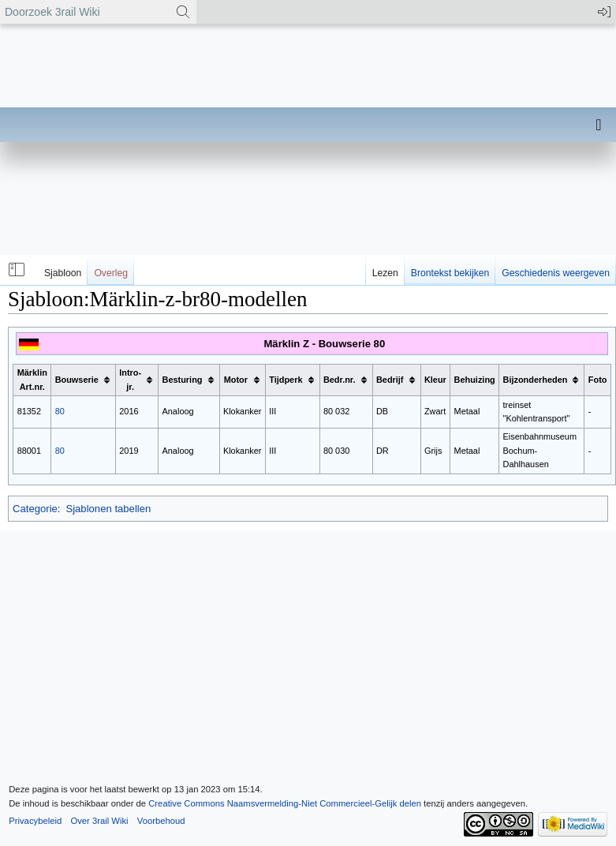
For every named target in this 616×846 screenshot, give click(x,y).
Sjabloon (63, 273)
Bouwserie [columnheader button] (77, 380)
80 (60, 411)
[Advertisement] (306, 201)
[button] (15, 270)
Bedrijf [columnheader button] (390, 380)
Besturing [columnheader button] (183, 380)
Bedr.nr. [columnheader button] (340, 380)
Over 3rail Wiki (99, 821)
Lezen (385, 273)
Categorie (35, 509)
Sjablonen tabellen (108, 509)
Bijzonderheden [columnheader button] (536, 380)
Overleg (111, 273)
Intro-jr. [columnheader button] (130, 380)
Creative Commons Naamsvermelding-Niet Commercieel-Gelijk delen (285, 803)
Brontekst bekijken (450, 273)
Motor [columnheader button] (236, 380)
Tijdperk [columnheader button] (286, 380)
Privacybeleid (35, 821)
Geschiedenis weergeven (556, 273)
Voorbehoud (161, 821)
